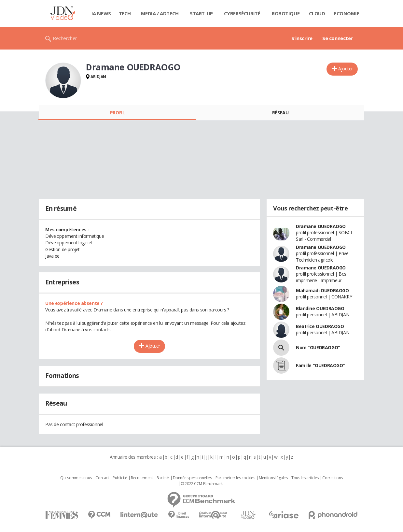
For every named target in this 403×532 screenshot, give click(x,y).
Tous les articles (305, 478)
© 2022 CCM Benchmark (202, 484)
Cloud (317, 13)
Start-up (201, 13)
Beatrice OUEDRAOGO (320, 326)
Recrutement (142, 478)
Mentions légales (273, 478)
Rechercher (65, 38)
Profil (117, 113)
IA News (101, 13)
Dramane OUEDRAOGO (321, 226)
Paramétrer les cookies (235, 478)
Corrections (332, 478)
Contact (102, 478)
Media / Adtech (160, 13)
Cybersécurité (242, 13)
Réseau (280, 113)
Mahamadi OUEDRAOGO (322, 290)
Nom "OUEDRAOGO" (318, 347)
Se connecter (338, 38)
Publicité (120, 478)
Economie (347, 13)
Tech (125, 13)
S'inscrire (302, 38)
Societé (163, 478)
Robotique (286, 13)
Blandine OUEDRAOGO (320, 308)
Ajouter (346, 69)
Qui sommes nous (76, 478)
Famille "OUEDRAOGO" (320, 365)
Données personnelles (192, 478)
